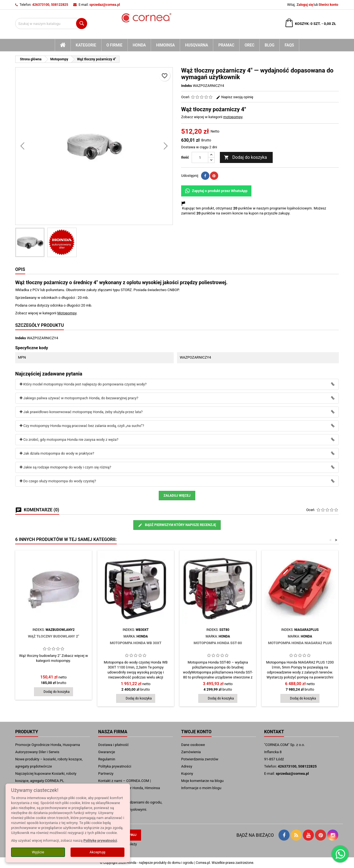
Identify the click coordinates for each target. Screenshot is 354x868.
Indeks (187, 86)
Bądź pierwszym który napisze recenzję (177, 525)
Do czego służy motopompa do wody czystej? (58, 481)
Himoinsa (165, 45)
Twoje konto (196, 732)
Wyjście (38, 852)
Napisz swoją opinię (235, 97)
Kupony (187, 774)
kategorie (86, 45)
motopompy (233, 117)
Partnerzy (106, 774)
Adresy (187, 766)
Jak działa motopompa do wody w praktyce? (57, 453)
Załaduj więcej (177, 496)
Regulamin (107, 759)
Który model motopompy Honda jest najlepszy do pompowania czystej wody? (83, 384)
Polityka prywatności (115, 766)
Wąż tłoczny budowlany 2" (54, 636)
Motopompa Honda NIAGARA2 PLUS (300, 643)
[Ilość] (200, 157)
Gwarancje (107, 752)
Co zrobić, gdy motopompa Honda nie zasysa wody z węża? (69, 440)
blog (270, 45)
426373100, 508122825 (50, 5)
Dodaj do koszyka (245, 158)
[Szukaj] (51, 24)
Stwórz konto (328, 5)
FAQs (289, 45)
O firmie (114, 45)
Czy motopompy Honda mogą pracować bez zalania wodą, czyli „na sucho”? (82, 426)
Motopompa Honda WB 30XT (136, 643)
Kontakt (274, 732)
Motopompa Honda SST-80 (218, 643)
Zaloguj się (305, 5)
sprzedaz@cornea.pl (105, 5)
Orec (249, 45)
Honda (139, 45)
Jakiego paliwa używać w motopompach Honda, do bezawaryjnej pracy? (79, 398)
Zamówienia (191, 752)
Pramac (226, 45)
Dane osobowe (193, 745)
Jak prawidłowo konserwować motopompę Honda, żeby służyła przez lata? (81, 412)
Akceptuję (97, 852)
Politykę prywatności (100, 840)
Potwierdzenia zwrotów (200, 759)
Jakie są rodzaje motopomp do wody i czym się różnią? (65, 467)
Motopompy (67, 313)
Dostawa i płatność (114, 745)
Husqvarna (196, 45)
